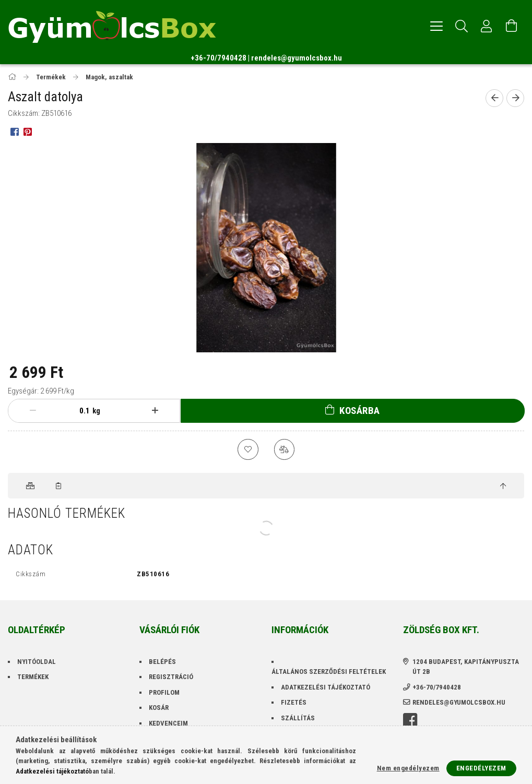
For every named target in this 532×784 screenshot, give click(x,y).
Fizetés (294, 703)
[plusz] (155, 411)
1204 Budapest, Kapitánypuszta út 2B (466, 667)
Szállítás (298, 718)
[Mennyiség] (82, 411)
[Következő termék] (515, 98)
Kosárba (360, 411)
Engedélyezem (481, 768)
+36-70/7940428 (218, 58)
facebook (410, 721)
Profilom (164, 692)
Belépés (162, 662)
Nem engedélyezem (408, 768)
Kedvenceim (168, 723)
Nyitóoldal (37, 662)
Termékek (33, 677)
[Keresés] (462, 26)
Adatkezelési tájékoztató (326, 687)
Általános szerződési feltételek (329, 672)
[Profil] (487, 26)
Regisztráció (171, 677)
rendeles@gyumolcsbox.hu (297, 58)
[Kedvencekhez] (248, 449)
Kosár (159, 708)
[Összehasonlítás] (285, 449)
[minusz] (33, 411)
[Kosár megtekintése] (512, 26)
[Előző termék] (494, 98)
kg (96, 411)
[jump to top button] (503, 486)
